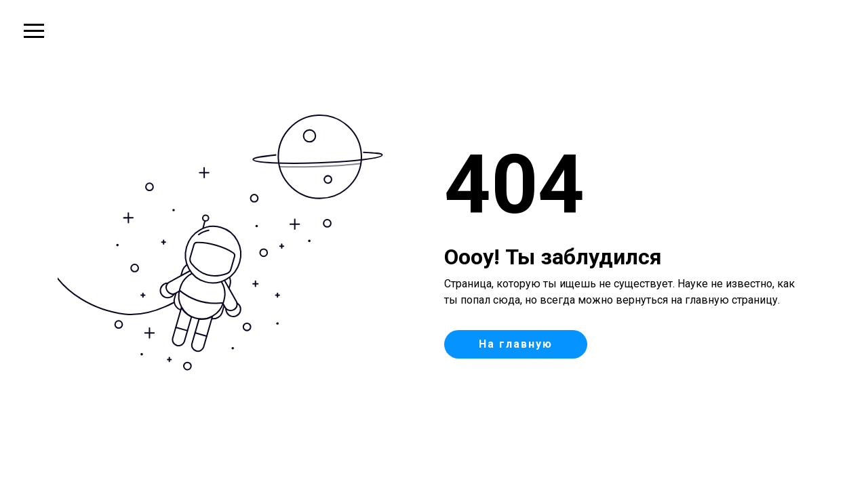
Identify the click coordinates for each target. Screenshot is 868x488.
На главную (516, 344)
